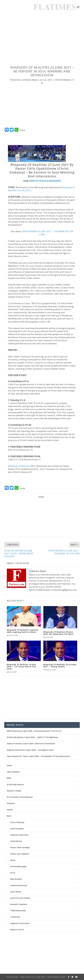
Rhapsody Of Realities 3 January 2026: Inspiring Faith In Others (23, 631)
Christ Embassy (63, 80)
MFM (9, 778)
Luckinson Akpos (29, 80)
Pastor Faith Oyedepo (20, 847)
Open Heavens (13, 772)
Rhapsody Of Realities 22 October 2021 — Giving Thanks (60, 666)
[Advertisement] (42, 37)
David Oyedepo (17, 829)
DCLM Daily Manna (15, 784)
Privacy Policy (12, 977)
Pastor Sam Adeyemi (20, 854)
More (9, 816)
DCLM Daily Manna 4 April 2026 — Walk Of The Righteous (33, 737)
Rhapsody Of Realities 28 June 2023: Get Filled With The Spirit (58, 633)
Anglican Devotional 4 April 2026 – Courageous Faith (30, 750)
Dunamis (11, 803)
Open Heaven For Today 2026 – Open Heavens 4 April (43, 977)
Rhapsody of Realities (19, 466)
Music (13, 860)
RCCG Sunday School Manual (20, 797)
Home (9, 765)
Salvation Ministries (19, 835)
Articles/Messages (18, 866)
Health (10, 810)
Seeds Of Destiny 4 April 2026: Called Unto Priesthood (31, 744)
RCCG (13, 873)
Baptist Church (17, 930)
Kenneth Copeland (19, 904)
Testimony (15, 917)
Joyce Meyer (16, 892)
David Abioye (16, 841)
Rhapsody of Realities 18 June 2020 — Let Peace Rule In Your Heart (22, 667)
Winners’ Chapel (14, 791)
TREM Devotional (18, 911)
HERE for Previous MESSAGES (45, 181)
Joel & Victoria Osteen (20, 898)
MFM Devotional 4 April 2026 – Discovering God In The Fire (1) (34, 731)
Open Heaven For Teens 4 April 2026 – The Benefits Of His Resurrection (38, 756)
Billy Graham (16, 879)
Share (22, 130)
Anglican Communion (20, 923)
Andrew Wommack (19, 885)
